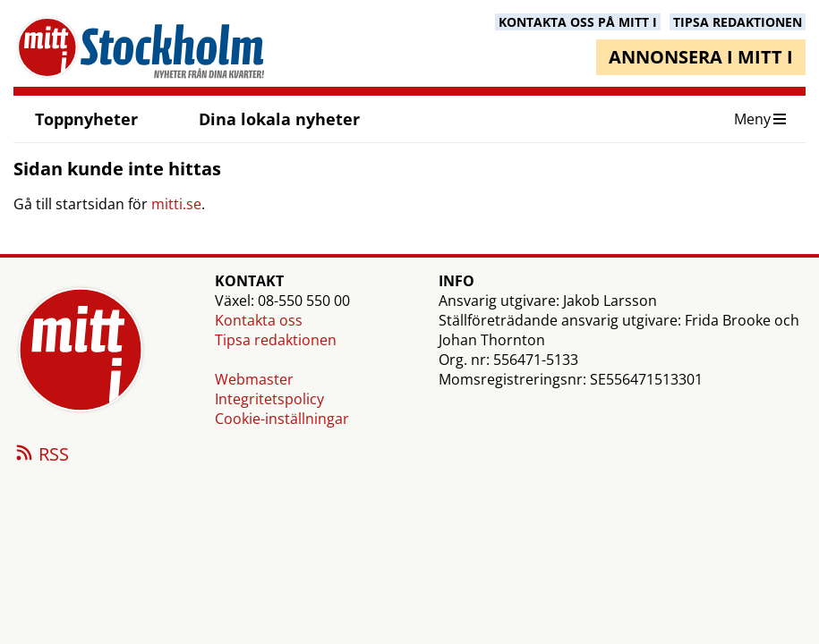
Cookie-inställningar (282, 419)
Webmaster (254, 379)
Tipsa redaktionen (276, 340)
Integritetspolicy (269, 399)
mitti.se (176, 204)
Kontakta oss (259, 320)
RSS (41, 455)
